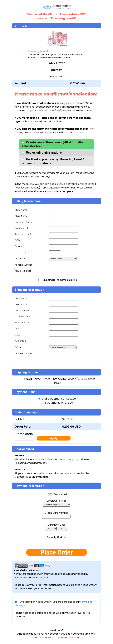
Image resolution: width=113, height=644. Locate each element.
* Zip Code (20, 252)
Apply (54, 438)
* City (18, 240)
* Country (20, 259)
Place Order (57, 552)
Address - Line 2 (23, 234)
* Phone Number (23, 353)
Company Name (24, 222)
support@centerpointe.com (65, 637)
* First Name (21, 210)
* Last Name (21, 216)
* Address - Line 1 (24, 228)
